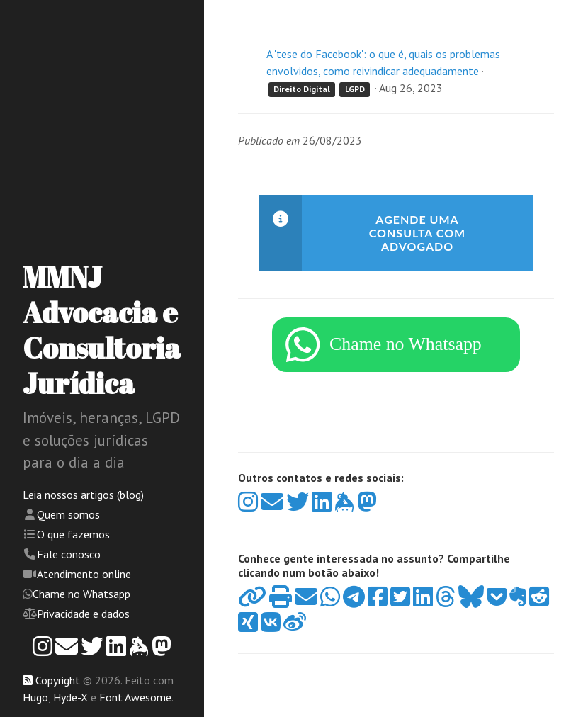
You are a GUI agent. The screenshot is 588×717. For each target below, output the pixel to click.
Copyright (58, 680)
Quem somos (68, 514)
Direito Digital (302, 89)
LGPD (355, 89)
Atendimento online (84, 574)
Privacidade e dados (83, 614)
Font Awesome (135, 697)
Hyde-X (70, 697)
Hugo (35, 697)
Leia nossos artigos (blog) (83, 495)
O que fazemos (73, 534)
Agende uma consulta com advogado (417, 233)
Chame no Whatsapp (81, 594)
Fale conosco (69, 554)
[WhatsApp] (396, 350)
